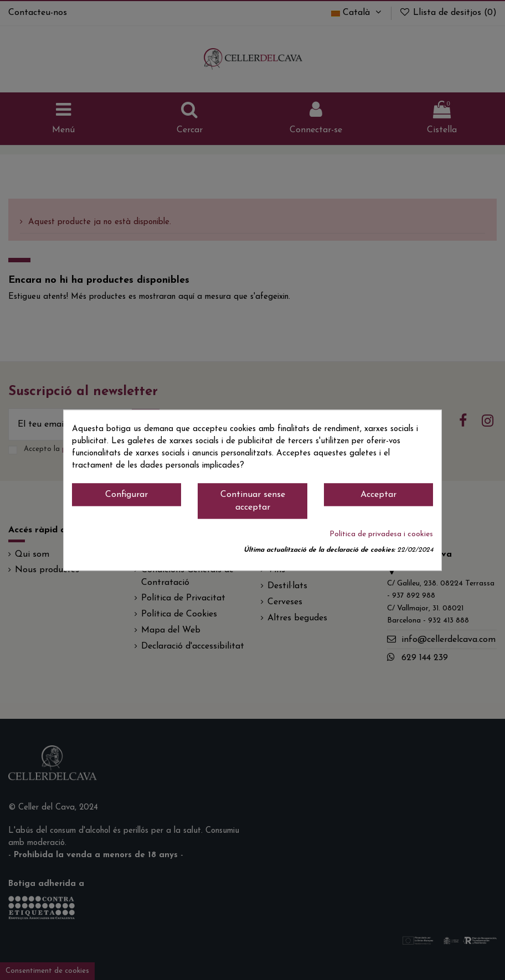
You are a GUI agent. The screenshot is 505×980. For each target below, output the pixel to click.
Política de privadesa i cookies (381, 534)
